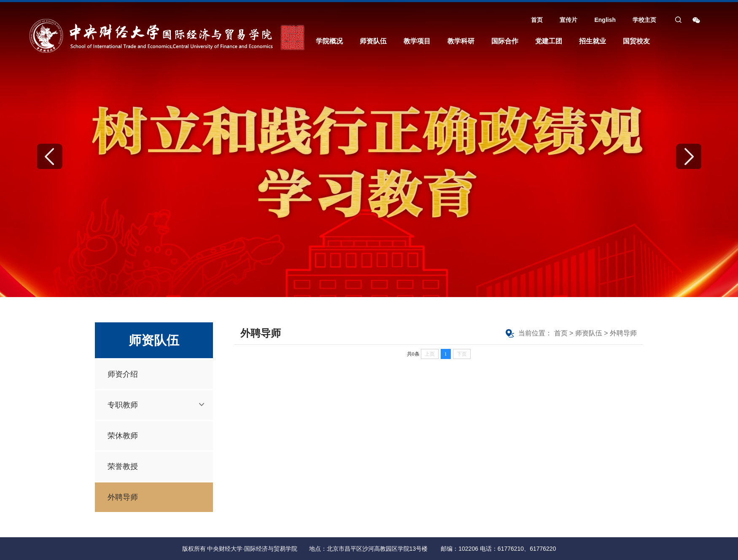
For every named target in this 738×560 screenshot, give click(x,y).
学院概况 (329, 41)
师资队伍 (373, 41)
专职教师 (123, 405)
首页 (537, 20)
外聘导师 (123, 497)
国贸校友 (636, 41)
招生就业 (593, 41)
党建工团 (549, 41)
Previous (50, 156)
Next (689, 156)
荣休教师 (123, 436)
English (605, 20)
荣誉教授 (123, 466)
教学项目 (417, 41)
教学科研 (461, 41)
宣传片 (568, 20)
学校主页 (644, 20)
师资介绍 (123, 374)
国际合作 (505, 41)
